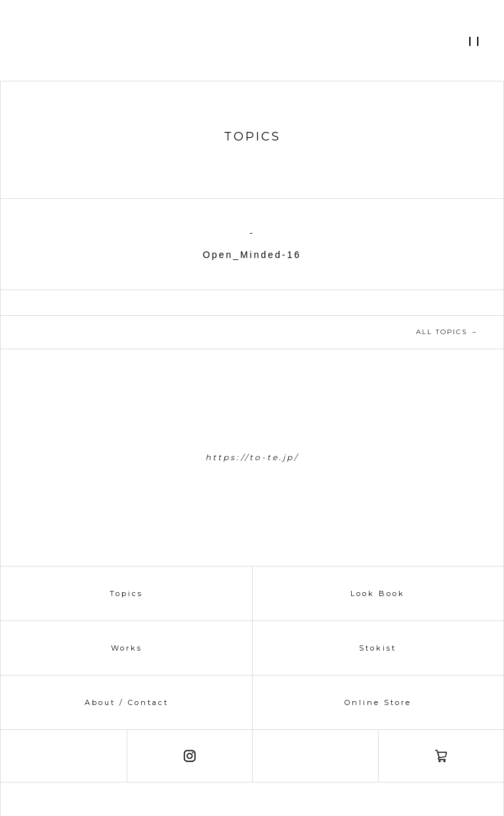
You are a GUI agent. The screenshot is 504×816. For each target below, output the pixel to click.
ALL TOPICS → (447, 332)
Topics (126, 593)
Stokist (378, 648)
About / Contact (127, 702)
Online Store (378, 702)
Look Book (378, 593)
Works (127, 648)
